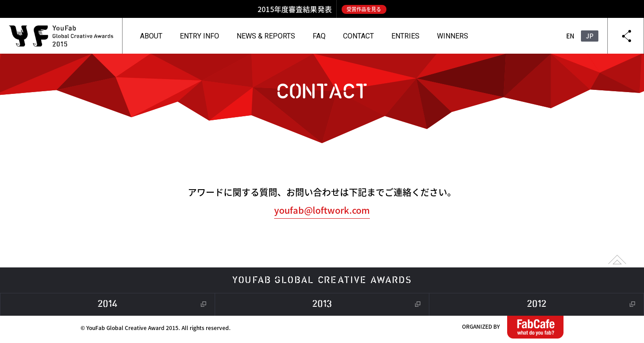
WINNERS (453, 36)
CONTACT (358, 36)
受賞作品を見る (364, 9)
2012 (537, 304)
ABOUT (151, 36)
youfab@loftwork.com (322, 210)
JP (590, 36)
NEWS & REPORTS (266, 36)
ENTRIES (405, 36)
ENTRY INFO (199, 36)
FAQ (319, 36)
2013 (322, 304)
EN (570, 36)
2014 (108, 304)
